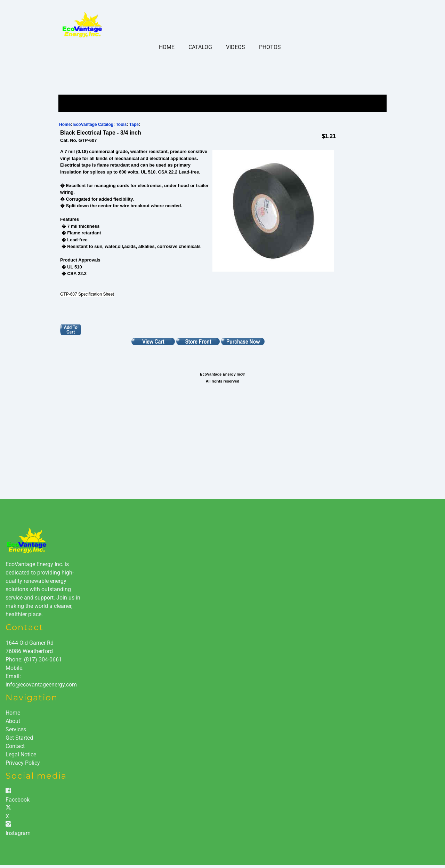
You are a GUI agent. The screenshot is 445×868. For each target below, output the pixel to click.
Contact (15, 746)
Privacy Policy (23, 763)
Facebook (18, 800)
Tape (134, 124)
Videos (236, 47)
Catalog (200, 47)
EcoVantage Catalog (93, 124)
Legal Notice (21, 754)
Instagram (18, 833)
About (13, 721)
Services (16, 729)
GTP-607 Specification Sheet (87, 294)
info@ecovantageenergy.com (41, 685)
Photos (270, 47)
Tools (121, 124)
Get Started (19, 738)
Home (167, 47)
